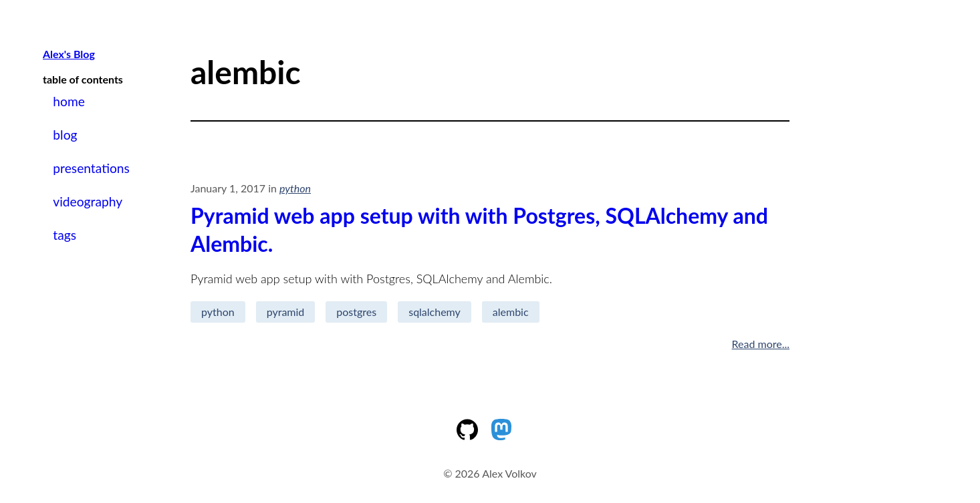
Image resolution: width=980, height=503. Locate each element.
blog (65, 135)
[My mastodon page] (507, 436)
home (69, 101)
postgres (356, 312)
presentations (91, 168)
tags (65, 235)
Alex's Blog (69, 54)
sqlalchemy (435, 312)
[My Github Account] (473, 436)
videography (88, 201)
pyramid (286, 312)
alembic (511, 312)
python (218, 312)
